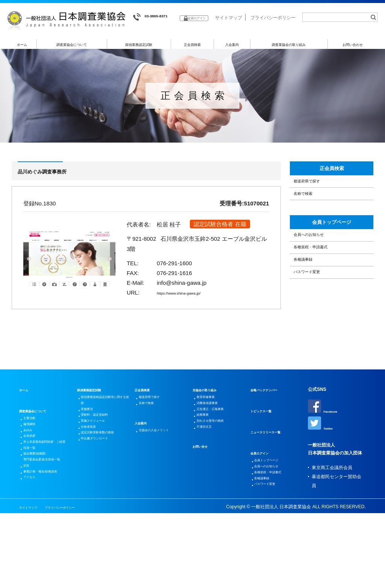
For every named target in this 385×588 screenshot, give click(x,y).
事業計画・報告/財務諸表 (48, 547)
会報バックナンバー (271, 413)
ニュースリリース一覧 (273, 455)
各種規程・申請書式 (321, 291)
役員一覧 (33, 497)
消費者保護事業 (214, 431)
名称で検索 (310, 217)
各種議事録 (310, 311)
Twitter (323, 449)
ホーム (22, 48)
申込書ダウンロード (103, 494)
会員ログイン (264, 476)
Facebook (326, 430)
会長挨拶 (33, 470)
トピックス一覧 (266, 434)
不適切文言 (209, 467)
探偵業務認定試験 (139, 48)
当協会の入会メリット (162, 461)
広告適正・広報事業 (218, 440)
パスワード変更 (316, 330)
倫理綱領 (33, 452)
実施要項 (91, 440)
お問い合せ (204, 488)
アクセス (33, 560)
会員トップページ (332, 252)
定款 (29, 533)
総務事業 (207, 449)
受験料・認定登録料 (103, 449)
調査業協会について (72, 48)
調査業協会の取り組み (289, 48)
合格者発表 (94, 467)
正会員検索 (192, 48)
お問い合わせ (353, 48)
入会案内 (232, 48)
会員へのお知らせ (318, 272)
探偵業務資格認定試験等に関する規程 (105, 426)
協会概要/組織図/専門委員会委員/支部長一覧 (48, 515)
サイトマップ (229, 29)
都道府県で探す (316, 197)
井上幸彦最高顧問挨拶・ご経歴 (45, 483)
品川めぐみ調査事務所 (55, 176)
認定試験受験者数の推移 (105, 480)
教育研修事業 (211, 422)
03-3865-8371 (156, 17)
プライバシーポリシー (273, 29)
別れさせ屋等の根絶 (218, 458)
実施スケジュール (100, 458)
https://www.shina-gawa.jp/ (190, 298)
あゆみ (31, 461)
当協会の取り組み (211, 413)
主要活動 (33, 443)
